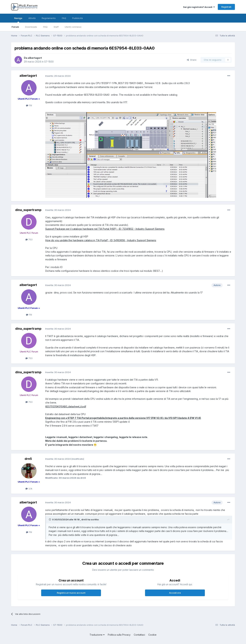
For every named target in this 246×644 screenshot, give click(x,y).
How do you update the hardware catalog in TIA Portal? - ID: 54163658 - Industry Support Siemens (101, 240)
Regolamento (49, 18)
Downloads (31, 27)
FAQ (45, 27)
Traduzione (97, 635)
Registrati (226, 7)
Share (192, 60)
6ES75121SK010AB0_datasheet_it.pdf (66, 406)
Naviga (18, 20)
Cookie (152, 635)
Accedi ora (175, 593)
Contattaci (139, 635)
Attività (32, 18)
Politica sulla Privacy (119, 635)
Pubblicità (77, 18)
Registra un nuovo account (71, 593)
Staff (56, 27)
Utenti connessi (73, 27)
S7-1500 (49, 62)
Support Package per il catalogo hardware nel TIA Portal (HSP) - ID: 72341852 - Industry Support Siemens (105, 229)
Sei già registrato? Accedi (199, 7)
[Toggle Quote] (50, 519)
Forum (15, 27)
